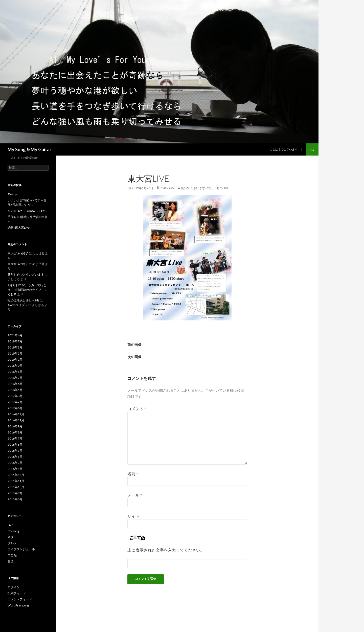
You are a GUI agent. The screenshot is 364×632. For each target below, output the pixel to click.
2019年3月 (15, 347)
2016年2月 (15, 463)
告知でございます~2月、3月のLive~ (206, 188)
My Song (13, 531)
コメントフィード (20, 599)
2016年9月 (15, 426)
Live (10, 525)
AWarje (13, 194)
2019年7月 (15, 341)
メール (135, 495)
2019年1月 (15, 359)
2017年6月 (15, 408)
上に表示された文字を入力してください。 (166, 550)
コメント (137, 409)
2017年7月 (15, 402)
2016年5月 (15, 451)
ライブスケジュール (21, 549)
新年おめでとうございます (26, 275)
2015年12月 (16, 475)
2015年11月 (16, 481)
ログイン (14, 587)
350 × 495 (167, 188)
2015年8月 (15, 499)
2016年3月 (15, 457)
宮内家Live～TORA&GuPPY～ (28, 211)
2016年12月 (16, 414)
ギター (12, 537)
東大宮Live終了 (18, 253)
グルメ (12, 543)
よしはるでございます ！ (286, 149)
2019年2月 (15, 353)
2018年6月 (15, 384)
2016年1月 (15, 469)
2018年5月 (15, 390)
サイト (133, 516)
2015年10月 (16, 487)
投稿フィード (17, 593)
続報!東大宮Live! (19, 227)
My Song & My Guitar (29, 149)
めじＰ (12, 294)
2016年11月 (16, 420)
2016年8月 (15, 432)
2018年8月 (15, 372)
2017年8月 (15, 396)
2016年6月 (15, 444)
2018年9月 (15, 366)
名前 (133, 474)
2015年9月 (15, 493)
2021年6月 (15, 335)
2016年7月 (15, 438)
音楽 (11, 561)
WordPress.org (18, 605)
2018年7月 (15, 378)
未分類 (12, 555)
